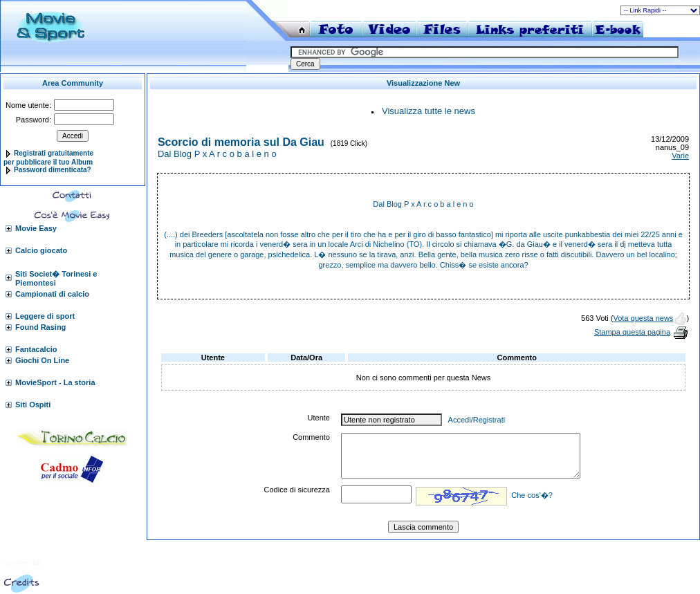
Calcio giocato (41, 250)
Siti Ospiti (33, 405)
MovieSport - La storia (55, 382)
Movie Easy (36, 228)
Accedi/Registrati (477, 420)
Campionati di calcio (52, 294)
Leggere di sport (45, 316)
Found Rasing (40, 327)
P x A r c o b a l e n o (439, 204)
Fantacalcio (36, 349)
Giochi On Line (42, 360)
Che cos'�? (532, 495)
